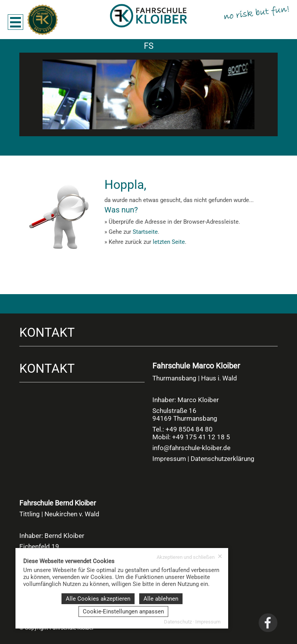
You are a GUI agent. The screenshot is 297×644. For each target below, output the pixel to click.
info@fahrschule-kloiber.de (191, 448)
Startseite (145, 232)
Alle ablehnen (161, 599)
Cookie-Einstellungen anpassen (123, 611)
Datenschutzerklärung (223, 459)
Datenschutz (178, 622)
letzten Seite (169, 242)
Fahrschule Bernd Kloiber (58, 503)
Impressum (169, 459)
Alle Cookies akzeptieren (98, 599)
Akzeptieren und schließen (189, 557)
